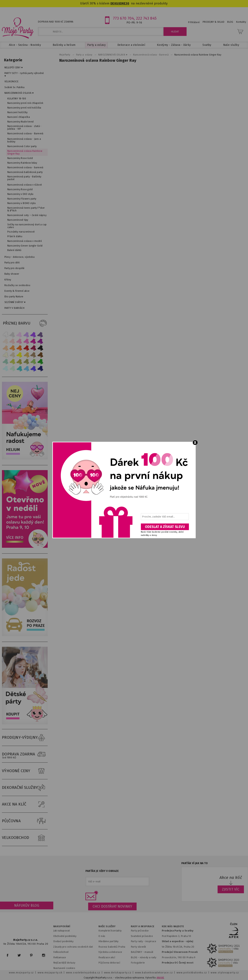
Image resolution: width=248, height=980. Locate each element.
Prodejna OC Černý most (178, 963)
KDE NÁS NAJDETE (173, 926)
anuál (150, 952)
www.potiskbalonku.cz (192, 973)
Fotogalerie (138, 963)
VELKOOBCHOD (25, 838)
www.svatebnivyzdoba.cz (83, 973)
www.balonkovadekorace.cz (154, 973)
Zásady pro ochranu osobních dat (73, 947)
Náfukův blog (27, 905)
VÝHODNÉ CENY (25, 771)
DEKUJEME (118, 3)
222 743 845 (146, 18)
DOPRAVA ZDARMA (25, 754)
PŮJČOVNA (25, 821)
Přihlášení (194, 22)
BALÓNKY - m (139, 952)
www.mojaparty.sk (50, 973)
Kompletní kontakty (110, 931)
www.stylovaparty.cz (225, 973)
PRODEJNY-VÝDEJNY (25, 738)
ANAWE (160, 978)
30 (127, 3)
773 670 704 (124, 18)
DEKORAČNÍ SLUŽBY (25, 788)
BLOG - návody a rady (143, 957)
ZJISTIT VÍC (231, 889)
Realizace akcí (107, 957)
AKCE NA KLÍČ (25, 804)
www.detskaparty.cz (118, 973)
